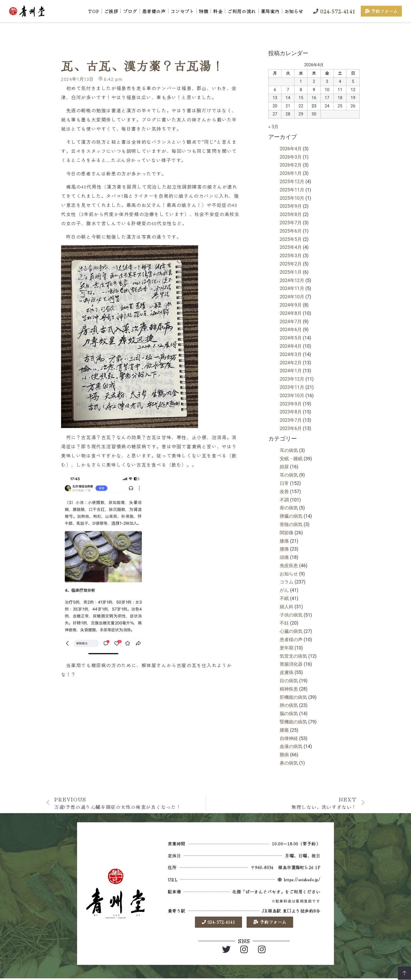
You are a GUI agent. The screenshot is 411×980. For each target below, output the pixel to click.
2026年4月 (291, 149)
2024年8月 (291, 313)
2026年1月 (291, 173)
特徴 (204, 11)
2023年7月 (291, 420)
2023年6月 (291, 428)
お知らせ (294, 11)
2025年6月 (291, 231)
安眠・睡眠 (291, 459)
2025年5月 (291, 239)
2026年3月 (291, 157)
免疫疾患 (289, 566)
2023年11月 (292, 387)
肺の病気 (289, 705)
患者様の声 (154, 11)
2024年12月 (292, 280)
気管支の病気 (293, 656)
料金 (218, 11)
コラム (287, 582)
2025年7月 (291, 223)
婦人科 (287, 607)
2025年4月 (291, 247)
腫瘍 (284, 730)
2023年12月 (292, 379)
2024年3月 (291, 354)
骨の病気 (289, 508)
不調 (284, 500)
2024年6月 (291, 330)
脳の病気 (289, 714)
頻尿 (284, 467)
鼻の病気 (289, 763)
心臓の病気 (291, 631)
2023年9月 (291, 404)
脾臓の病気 (291, 516)
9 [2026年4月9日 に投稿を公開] (314, 90)
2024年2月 (291, 363)
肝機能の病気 (293, 697)
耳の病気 (289, 450)
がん (284, 590)
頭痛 (284, 557)
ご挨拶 (111, 11)
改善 (284, 492)
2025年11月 (292, 190)
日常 (284, 483)
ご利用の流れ (242, 11)
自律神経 (289, 738)
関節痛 (287, 533)
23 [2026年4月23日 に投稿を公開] (314, 106)
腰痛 (284, 549)
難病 (284, 755)
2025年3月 (291, 256)
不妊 (284, 623)
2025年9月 (291, 206)
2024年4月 (291, 346)
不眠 (284, 598)
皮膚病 (287, 672)
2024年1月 (291, 371)
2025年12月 (292, 182)
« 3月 (273, 127)
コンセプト (183, 11)
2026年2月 (291, 165)
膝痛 (284, 541)
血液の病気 (291, 746)
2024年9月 (291, 305)
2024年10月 (292, 297)
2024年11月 (292, 288)
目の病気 (289, 681)
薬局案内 (270, 11)
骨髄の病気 (291, 524)
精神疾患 (289, 689)
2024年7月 (291, 322)
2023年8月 (291, 412)
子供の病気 (291, 615)
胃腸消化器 (291, 664)
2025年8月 (291, 214)
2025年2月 (291, 264)
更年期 (287, 648)
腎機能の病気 (293, 722)
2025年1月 (291, 272)
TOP (94, 11)
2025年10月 (292, 198)
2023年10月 (292, 396)
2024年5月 (291, 338)
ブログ (130, 11)
